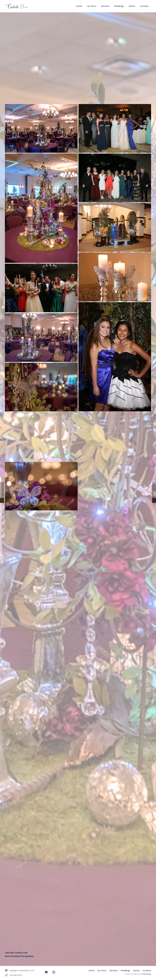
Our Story (102, 971)
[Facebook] (46, 972)
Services (114, 971)
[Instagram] (54, 972)
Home (91, 971)
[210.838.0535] (7, 975)
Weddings (125, 971)
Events (136, 971)
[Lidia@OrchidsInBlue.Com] (7, 971)
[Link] (16, 6)
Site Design (147, 974)
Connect (147, 971)
